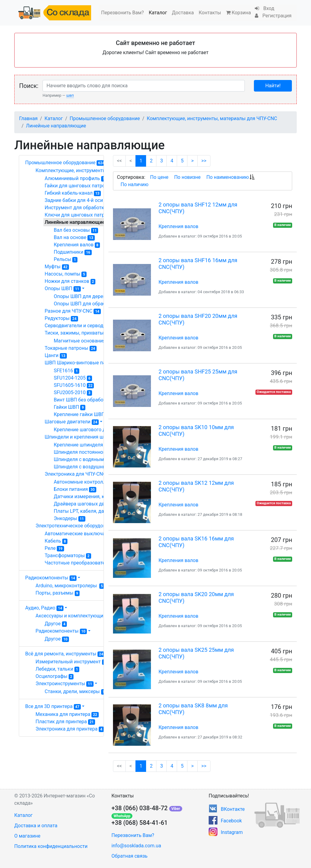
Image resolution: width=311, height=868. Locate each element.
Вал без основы (76, 230)
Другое (56, 624)
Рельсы (66, 259)
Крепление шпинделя (82, 445)
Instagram (232, 832)
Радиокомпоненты (51, 578)
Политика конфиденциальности (51, 846)
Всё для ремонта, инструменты (65, 654)
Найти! (273, 86)
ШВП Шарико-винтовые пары (82, 363)
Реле (54, 548)
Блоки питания (75, 489)
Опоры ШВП (63, 289)
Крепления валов (77, 245)
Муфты (57, 267)
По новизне (187, 177)
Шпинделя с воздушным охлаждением (101, 467)
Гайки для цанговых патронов (82, 186)
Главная (28, 118)
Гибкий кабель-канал (73, 193)
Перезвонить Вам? (123, 13)
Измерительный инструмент (72, 662)
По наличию (135, 184)
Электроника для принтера (70, 729)
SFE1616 (67, 371)
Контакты (210, 13)
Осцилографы (55, 676)
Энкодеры (70, 519)
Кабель (56, 541)
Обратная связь (130, 856)
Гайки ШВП (70, 407)
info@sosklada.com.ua (136, 846)
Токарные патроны (71, 348)
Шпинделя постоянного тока (90, 452)
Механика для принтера (67, 714)
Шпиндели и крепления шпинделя (88, 437)
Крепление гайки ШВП (82, 415)
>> (204, 161)
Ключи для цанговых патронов (83, 215)
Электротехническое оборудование (80, 526)
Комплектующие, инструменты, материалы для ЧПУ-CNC (212, 118)
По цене (159, 177)
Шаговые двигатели (72, 422)
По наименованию (227, 177)
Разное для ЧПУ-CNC (73, 311)
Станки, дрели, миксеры (76, 692)
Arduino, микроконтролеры (70, 586)
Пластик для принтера (65, 722)
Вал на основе (74, 238)
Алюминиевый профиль (76, 179)
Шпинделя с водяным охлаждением (99, 460)
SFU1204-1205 (73, 378)
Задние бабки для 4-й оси (77, 200)
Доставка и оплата (36, 826)
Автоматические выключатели (83, 534)
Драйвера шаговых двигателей (94, 504)
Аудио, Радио (44, 608)
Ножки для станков (70, 281)
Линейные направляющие (56, 126)
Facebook (231, 821)
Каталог (158, 13)
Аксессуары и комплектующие (74, 616)
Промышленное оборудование (105, 118)
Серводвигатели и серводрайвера (88, 326)
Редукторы (61, 318)
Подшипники (73, 252)
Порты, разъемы (58, 593)
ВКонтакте (233, 809)
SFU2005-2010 (73, 393)
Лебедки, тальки (57, 669)
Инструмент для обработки (80, 208)
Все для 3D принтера (53, 706)
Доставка (183, 13)
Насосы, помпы (66, 274)
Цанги (56, 356)
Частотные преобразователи (82, 563)
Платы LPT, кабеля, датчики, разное (99, 511)
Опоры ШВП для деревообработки (96, 297)
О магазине (27, 836)
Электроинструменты (65, 684)
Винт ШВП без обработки (85, 400)
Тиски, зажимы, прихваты (78, 333)
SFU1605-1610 (74, 385)
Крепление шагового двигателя (93, 430)
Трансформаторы (68, 556)
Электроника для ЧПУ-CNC (81, 474)
